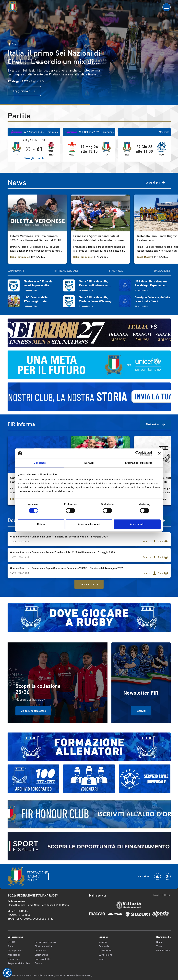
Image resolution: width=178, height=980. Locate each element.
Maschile (103, 942)
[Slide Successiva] (18, 44)
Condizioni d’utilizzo (30, 975)
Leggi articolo (24, 91)
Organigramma (15, 950)
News (101, 959)
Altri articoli (155, 424)
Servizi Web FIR (43, 959)
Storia (10, 946)
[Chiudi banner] (159, 453)
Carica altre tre (89, 584)
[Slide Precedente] (10, 44)
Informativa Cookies (66, 975)
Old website (13, 975)
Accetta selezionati (89, 524)
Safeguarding (41, 955)
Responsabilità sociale (19, 963)
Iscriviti (141, 711)
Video (159, 946)
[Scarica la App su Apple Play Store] (157, 876)
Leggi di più (155, 183)
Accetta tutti (137, 524)
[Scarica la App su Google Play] (167, 876)
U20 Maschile (105, 950)
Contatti (39, 963)
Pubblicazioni (163, 950)
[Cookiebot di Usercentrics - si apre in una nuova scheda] (138, 453)
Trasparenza (14, 959)
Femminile (104, 946)
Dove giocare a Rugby (45, 942)
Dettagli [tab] (89, 463)
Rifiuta (41, 524)
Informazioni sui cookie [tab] (138, 463)
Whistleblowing (85, 975)
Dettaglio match (34, 158)
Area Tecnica (14, 955)
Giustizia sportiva (43, 946)
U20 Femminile (106, 955)
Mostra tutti (162, 895)
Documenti (40, 950)
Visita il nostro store (33, 711)
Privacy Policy (48, 975)
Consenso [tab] (40, 463)
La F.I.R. (11, 942)
